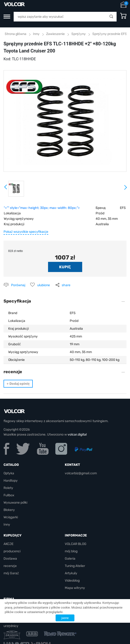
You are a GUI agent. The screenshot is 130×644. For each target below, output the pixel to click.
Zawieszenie (55, 34)
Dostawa (10, 559)
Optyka (9, 473)
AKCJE (8, 544)
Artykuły (71, 573)
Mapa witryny (75, 588)
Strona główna (16, 34)
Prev (6, 189)
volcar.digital (77, 434)
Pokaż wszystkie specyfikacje (26, 232)
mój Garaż (11, 573)
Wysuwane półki (15, 503)
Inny (36, 34)
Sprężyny (79, 34)
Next (125, 189)
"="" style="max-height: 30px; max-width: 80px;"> (42, 208)
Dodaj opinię (18, 384)
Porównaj (18, 285)
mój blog (71, 551)
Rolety (8, 488)
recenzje (10, 566)
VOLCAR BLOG (76, 544)
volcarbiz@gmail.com (81, 473)
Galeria (70, 559)
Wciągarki (11, 517)
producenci (12, 551)
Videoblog (72, 581)
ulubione (44, 285)
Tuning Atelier (75, 566)
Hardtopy (11, 481)
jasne (65, 618)
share (66, 285)
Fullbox (9, 495)
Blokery (9, 510)
